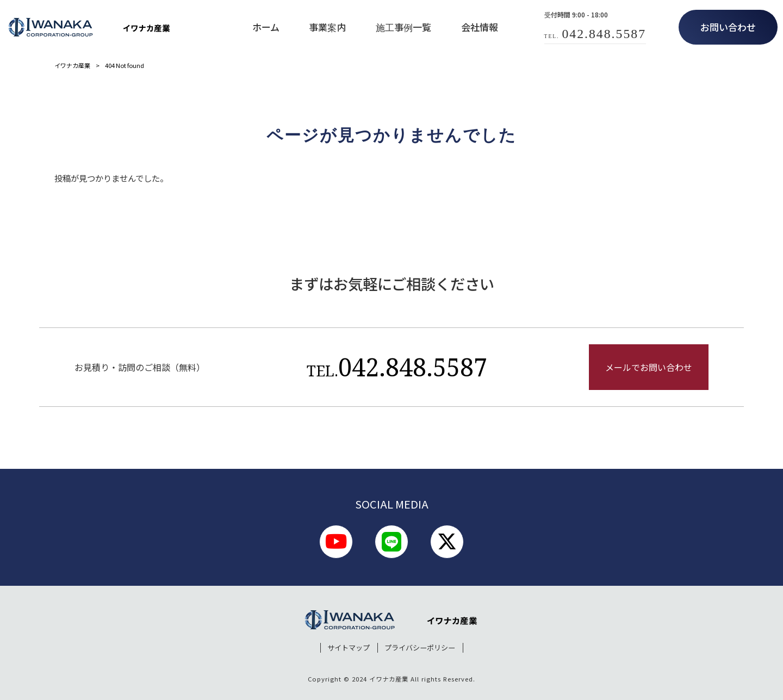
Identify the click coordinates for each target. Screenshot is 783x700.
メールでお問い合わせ (649, 367)
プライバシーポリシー (420, 648)
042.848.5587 (397, 367)
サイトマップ (349, 648)
